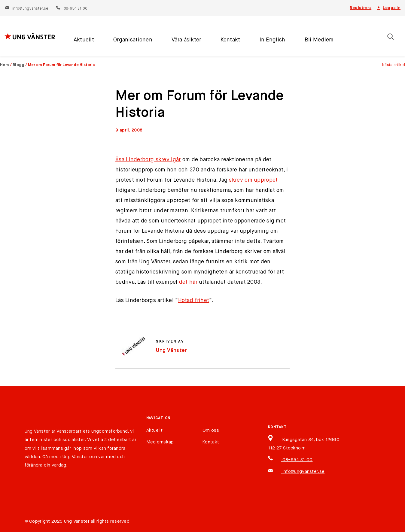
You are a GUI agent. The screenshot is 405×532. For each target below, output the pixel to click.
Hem (5, 65)
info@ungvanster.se (27, 9)
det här (188, 282)
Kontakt (230, 40)
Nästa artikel (394, 65)
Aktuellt (84, 40)
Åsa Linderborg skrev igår (148, 160)
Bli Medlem (319, 40)
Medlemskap (160, 442)
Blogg (19, 65)
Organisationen (133, 40)
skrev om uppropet (253, 180)
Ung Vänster (172, 351)
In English (273, 40)
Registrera (361, 8)
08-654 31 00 (71, 9)
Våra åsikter (186, 40)
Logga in (388, 8)
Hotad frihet (194, 301)
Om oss (211, 430)
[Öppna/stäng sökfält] (390, 36)
